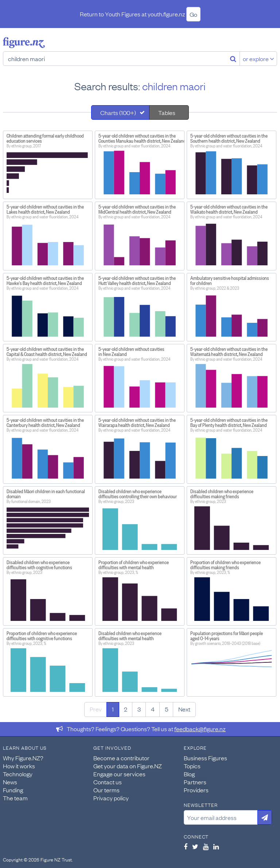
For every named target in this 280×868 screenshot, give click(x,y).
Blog (189, 774)
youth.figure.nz (166, 14)
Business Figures (205, 758)
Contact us (108, 782)
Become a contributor (121, 758)
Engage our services (119, 774)
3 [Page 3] (139, 709)
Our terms (106, 790)
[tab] (120, 112)
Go (193, 14)
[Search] (233, 59)
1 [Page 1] (113, 709)
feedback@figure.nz (200, 729)
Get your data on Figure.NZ (128, 766)
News (10, 782)
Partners (195, 782)
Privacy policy (111, 798)
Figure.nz (24, 43)
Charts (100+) (118, 112)
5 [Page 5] (166, 709)
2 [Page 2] (126, 709)
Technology (18, 774)
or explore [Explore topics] (258, 59)
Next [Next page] (184, 709)
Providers (196, 790)
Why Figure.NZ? (23, 758)
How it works (19, 766)
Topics (192, 766)
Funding (13, 790)
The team (15, 798)
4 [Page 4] (153, 709)
